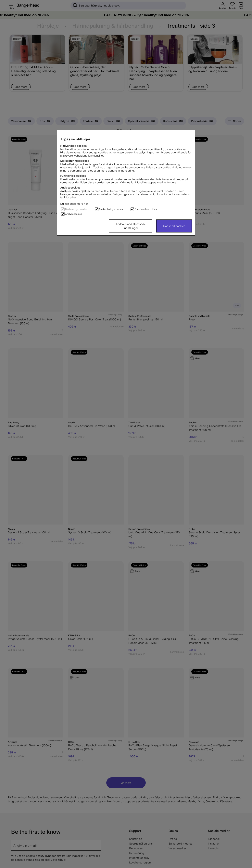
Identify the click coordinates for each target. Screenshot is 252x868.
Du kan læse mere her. (74, 204)
